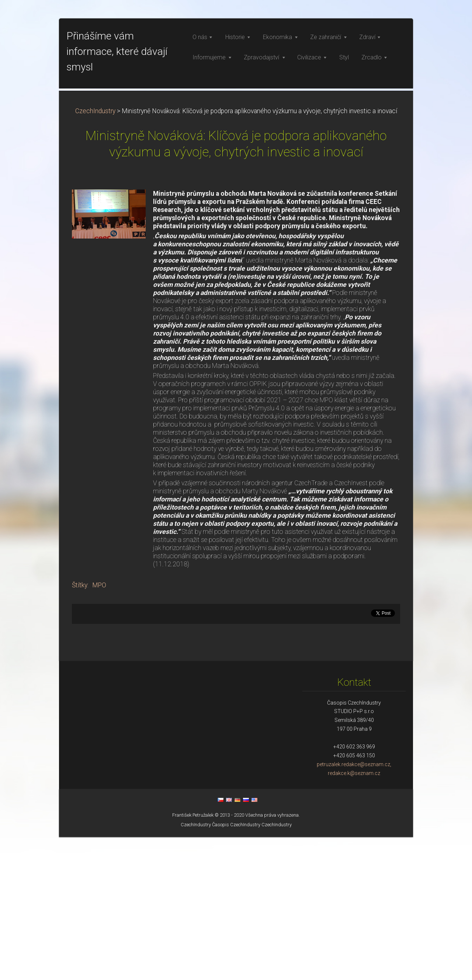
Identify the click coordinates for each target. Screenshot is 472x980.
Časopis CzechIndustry (236, 968)
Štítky (80, 728)
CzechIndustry (95, 254)
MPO (99, 728)
